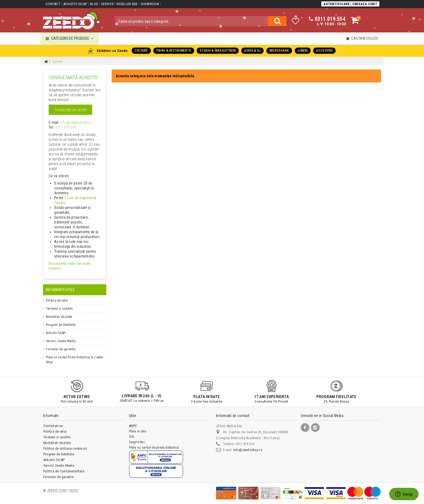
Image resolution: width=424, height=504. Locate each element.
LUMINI (302, 51)
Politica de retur (57, 296)
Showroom (149, 4)
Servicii (107, 4)
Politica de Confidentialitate (64, 467)
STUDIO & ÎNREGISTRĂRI (218, 51)
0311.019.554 (64, 128)
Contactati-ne (53, 421)
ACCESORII (324, 51)
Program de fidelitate (61, 320)
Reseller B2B (127, 4)
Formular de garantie (61, 345)
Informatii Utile (60, 285)
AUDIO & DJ (252, 51)
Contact (53, 4)
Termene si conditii (59, 304)
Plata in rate (138, 427)
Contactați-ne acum (70, 110)
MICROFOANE (279, 51)
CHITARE (142, 51)
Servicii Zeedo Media (61, 336)
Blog (94, 4)
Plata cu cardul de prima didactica (154, 443)
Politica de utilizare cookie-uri (65, 444)
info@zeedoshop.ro (72, 123)
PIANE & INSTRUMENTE (174, 51)
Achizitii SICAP (75, 4)
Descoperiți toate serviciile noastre (73, 264)
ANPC (133, 421)
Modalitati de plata (59, 312)
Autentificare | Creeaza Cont (350, 4)
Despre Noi (137, 437)
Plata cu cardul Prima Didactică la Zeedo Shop (75, 355)
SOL (132, 432)
